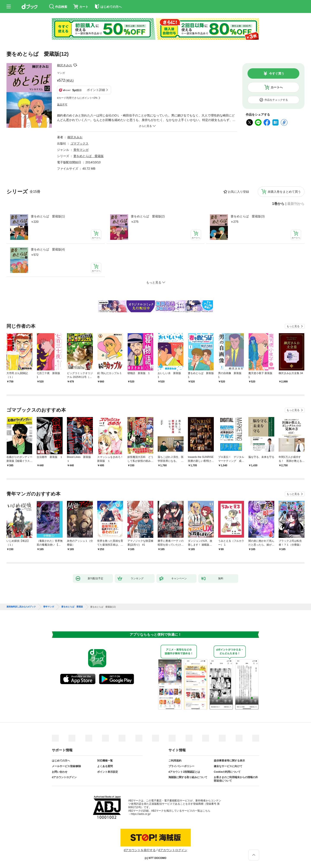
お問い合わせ (60, 772)
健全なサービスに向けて (228, 766)
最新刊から (296, 204)
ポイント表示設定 (108, 772)
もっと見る (293, 326)
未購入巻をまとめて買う (284, 192)
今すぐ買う (277, 73)
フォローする (75, 65)
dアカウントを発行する (140, 850)
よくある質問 (105, 766)
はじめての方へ (61, 761)
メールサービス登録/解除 (66, 766)
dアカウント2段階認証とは (184, 772)
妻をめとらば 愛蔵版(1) (48, 216)
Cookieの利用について (227, 772)
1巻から (278, 204)
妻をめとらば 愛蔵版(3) (248, 216)
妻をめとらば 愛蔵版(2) (148, 216)
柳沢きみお (65, 65)
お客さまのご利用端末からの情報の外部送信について (236, 779)
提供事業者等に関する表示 (229, 761)
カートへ (277, 87)
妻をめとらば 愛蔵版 (89, 156)
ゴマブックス (79, 143)
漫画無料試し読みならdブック (21, 607)
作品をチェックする (276, 100)
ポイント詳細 (96, 90)
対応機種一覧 (105, 761)
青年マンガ (81, 150)
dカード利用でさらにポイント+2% (77, 98)
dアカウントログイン (64, 777)
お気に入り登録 (238, 192)
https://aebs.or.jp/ (141, 814)
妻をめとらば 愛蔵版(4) (48, 249)
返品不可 (62, 105)
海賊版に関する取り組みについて (188, 777)
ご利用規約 (175, 761)
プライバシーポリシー (181, 766)
